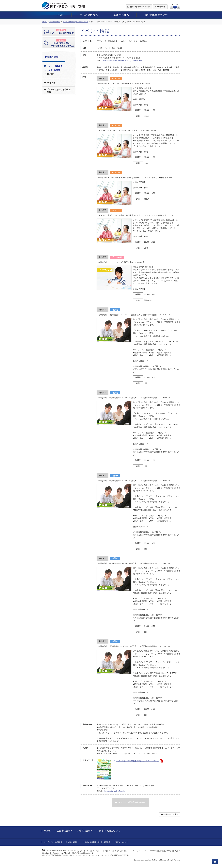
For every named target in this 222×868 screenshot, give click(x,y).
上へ (215, 861)
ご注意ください (120, 842)
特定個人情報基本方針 (91, 842)
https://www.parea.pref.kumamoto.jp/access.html (122, 60)
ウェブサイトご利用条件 (53, 842)
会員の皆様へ (86, 831)
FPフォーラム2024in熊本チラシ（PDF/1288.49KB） (137, 761)
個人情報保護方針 (72, 842)
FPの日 (51, 74)
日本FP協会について (110, 831)
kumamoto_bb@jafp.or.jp (114, 791)
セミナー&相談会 (54, 70)
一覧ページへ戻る (171, 814)
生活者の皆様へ (65, 831)
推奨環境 (107, 842)
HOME (47, 831)
